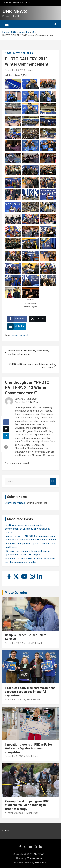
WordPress (41, 863)
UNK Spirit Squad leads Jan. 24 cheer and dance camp (31, 366)
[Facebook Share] (17, 319)
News (8, 53)
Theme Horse (35, 858)
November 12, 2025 (15, 700)
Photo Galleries (23, 53)
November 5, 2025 (14, 813)
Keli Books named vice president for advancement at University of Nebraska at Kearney (27, 529)
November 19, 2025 (15, 643)
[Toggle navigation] (7, 24)
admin (30, 70)
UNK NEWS (15, 11)
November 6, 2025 (14, 756)
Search (53, 481)
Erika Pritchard (34, 643)
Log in (6, 831)
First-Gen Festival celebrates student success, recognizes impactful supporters (30, 692)
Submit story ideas (15, 503)
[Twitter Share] (38, 319)
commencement (20, 335)
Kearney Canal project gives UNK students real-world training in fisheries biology (27, 805)
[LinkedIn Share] (17, 326)
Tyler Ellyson (33, 700)
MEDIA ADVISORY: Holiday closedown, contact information (29, 352)
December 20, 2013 (15, 70)
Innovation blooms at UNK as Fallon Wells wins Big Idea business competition (29, 748)
